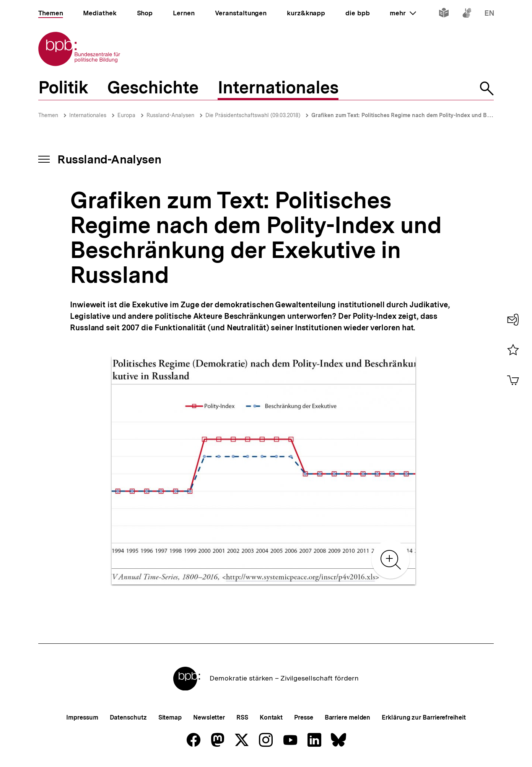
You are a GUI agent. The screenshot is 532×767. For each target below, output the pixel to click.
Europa (126, 115)
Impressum (82, 717)
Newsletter (209, 717)
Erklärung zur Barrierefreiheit (424, 717)
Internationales (88, 115)
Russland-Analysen (170, 115)
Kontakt (271, 717)
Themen (48, 115)
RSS (242, 717)
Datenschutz (128, 717)
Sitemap (170, 717)
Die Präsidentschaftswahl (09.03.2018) (253, 115)
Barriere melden (348, 717)
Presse (303, 717)
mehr (403, 13)
